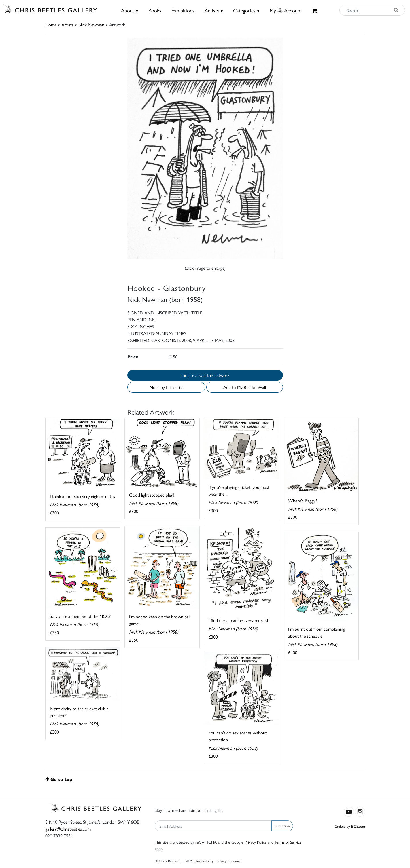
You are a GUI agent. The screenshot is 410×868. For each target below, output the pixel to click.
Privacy (221, 861)
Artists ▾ (214, 10)
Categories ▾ (246, 10)
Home (51, 25)
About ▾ (130, 10)
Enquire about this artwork (205, 375)
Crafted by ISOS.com (350, 826)
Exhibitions (183, 10)
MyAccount (286, 10)
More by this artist (166, 387)
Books (155, 10)
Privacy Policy (256, 842)
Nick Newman (91, 25)
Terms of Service (288, 842)
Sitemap (236, 861)
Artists (67, 25)
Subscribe (282, 826)
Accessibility (204, 861)
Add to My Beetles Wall (245, 387)
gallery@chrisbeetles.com (68, 829)
